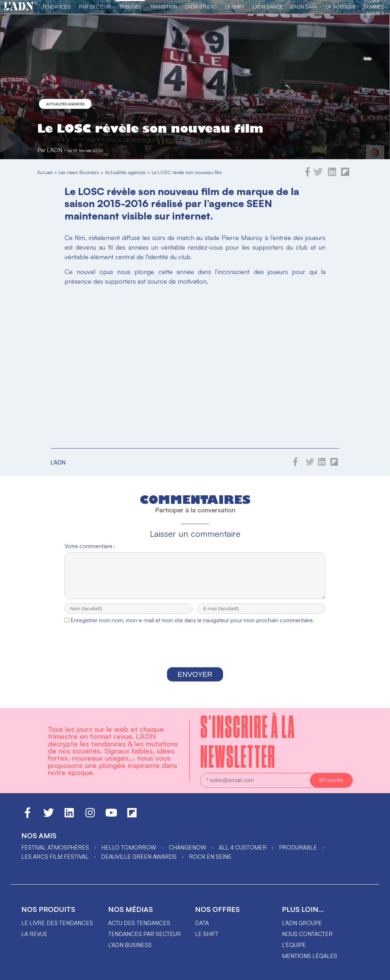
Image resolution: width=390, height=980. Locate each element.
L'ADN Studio (201, 7)
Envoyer (195, 681)
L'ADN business (130, 951)
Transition (163, 7)
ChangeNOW (188, 854)
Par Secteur (95, 7)
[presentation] (195, 654)
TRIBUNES (130, 7)
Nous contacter (307, 940)
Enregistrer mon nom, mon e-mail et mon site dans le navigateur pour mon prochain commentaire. (192, 627)
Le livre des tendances (57, 929)
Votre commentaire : (90, 546)
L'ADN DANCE (268, 7)
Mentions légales (310, 962)
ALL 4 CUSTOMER (243, 854)
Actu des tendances (139, 929)
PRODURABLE (298, 854)
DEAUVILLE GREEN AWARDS (139, 863)
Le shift (207, 940)
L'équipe (294, 951)
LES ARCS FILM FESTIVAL (55, 863)
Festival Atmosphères (55, 854)
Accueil (45, 172)
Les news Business (79, 172)
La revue (34, 940)
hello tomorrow (129, 854)
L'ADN (54, 150)
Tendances (57, 7)
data (202, 929)
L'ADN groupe (302, 929)
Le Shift (235, 7)
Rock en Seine (210, 863)
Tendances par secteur (144, 940)
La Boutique (341, 7)
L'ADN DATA (304, 7)
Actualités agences (65, 104)
